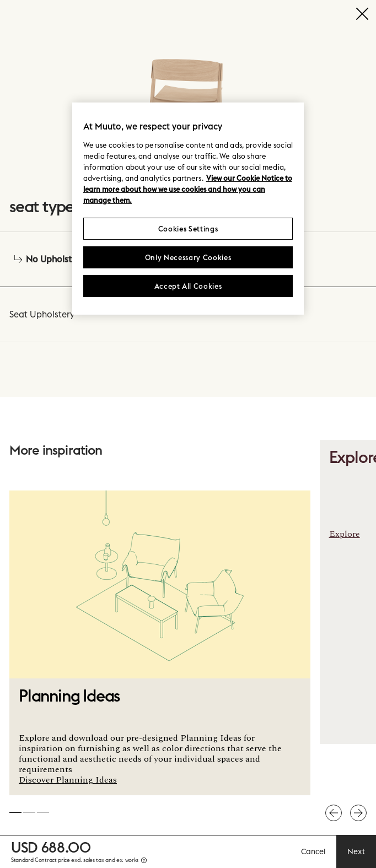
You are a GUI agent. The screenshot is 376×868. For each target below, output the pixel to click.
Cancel (313, 851)
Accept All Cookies (188, 286)
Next (356, 851)
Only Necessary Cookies (188, 257)
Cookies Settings (188, 229)
